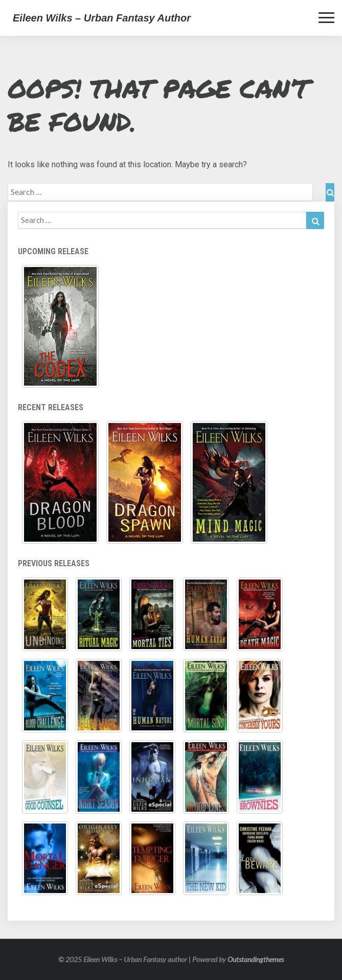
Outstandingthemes (256, 959)
